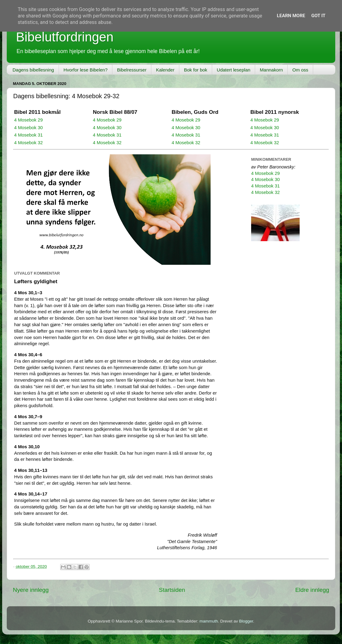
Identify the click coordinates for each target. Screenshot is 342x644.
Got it (318, 16)
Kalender (165, 70)
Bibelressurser (132, 70)
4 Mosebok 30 (28, 128)
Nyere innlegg (31, 590)
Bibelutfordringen (65, 37)
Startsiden (172, 590)
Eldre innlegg (312, 590)
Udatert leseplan (233, 70)
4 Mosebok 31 (28, 135)
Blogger (246, 621)
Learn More (291, 16)
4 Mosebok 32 (28, 143)
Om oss (300, 70)
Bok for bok (196, 70)
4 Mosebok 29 (28, 120)
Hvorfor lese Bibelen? (85, 70)
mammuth (209, 621)
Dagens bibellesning (33, 70)
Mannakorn (271, 70)
